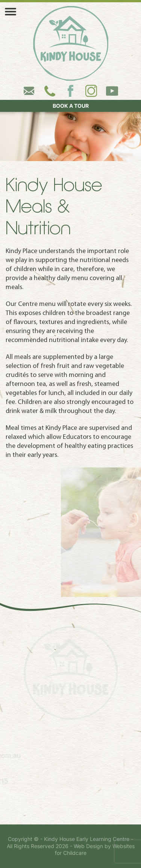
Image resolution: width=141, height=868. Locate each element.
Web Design (88, 846)
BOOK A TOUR (71, 106)
